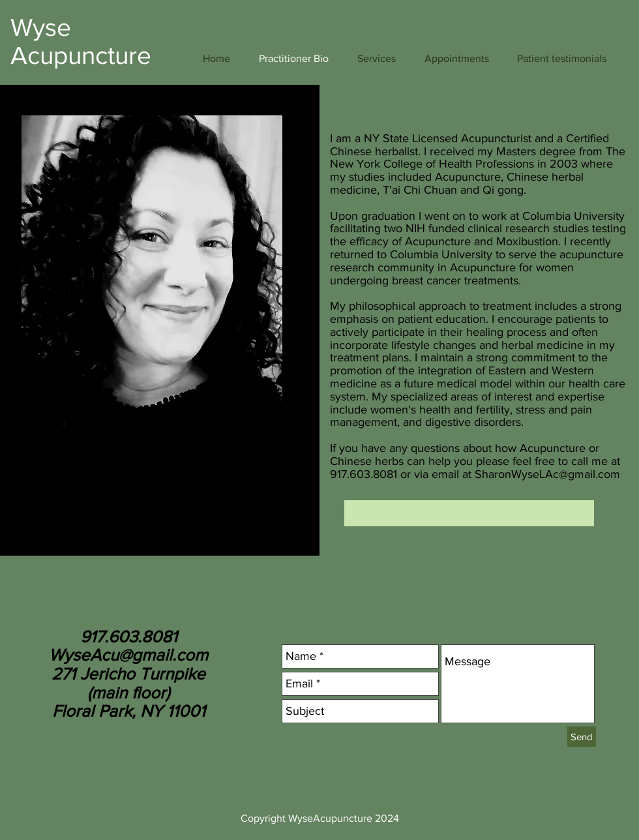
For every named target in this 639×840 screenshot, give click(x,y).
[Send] (582, 737)
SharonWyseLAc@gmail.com (547, 474)
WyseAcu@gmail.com (128, 655)
